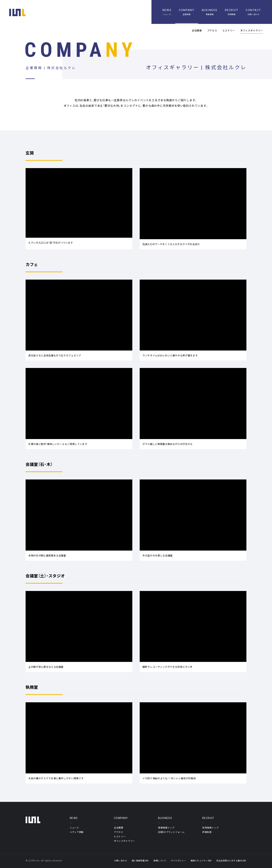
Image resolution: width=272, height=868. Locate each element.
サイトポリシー (179, 861)
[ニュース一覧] (167, 12)
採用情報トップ (210, 828)
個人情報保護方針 (140, 861)
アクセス (212, 30)
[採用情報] (232, 12)
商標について (160, 861)
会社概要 (197, 30)
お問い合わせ (121, 861)
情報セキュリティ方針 (201, 861)
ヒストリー (229, 30)
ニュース (74, 828)
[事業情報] (210, 12)
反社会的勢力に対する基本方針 (231, 861)
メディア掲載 (77, 832)
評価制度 (207, 832)
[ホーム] (17, 12)
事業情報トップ (166, 828)
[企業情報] (187, 12)
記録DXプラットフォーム (171, 832)
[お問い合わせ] (253, 12)
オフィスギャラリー (252, 30)
